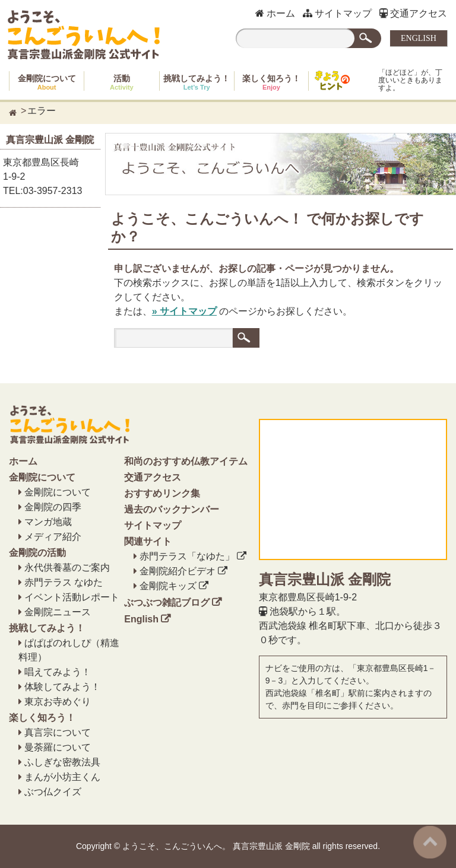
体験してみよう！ (62, 687)
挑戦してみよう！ (197, 82)
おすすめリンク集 (162, 493)
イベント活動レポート (72, 597)
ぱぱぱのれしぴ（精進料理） (69, 650)
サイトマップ (337, 13)
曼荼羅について (58, 747)
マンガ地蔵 (48, 522)
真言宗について (58, 732)
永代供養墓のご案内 (67, 567)
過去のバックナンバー (172, 509)
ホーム (275, 13)
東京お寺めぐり (58, 702)
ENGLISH (419, 38)
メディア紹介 (53, 537)
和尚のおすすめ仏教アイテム (186, 461)
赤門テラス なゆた (64, 582)
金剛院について (47, 82)
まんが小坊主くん (62, 777)
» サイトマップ (184, 311)
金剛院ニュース (58, 612)
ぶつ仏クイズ (53, 792)
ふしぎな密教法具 (62, 762)
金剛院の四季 (53, 507)
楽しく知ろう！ (271, 82)
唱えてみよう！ (58, 672)
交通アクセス (413, 13)
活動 (122, 82)
